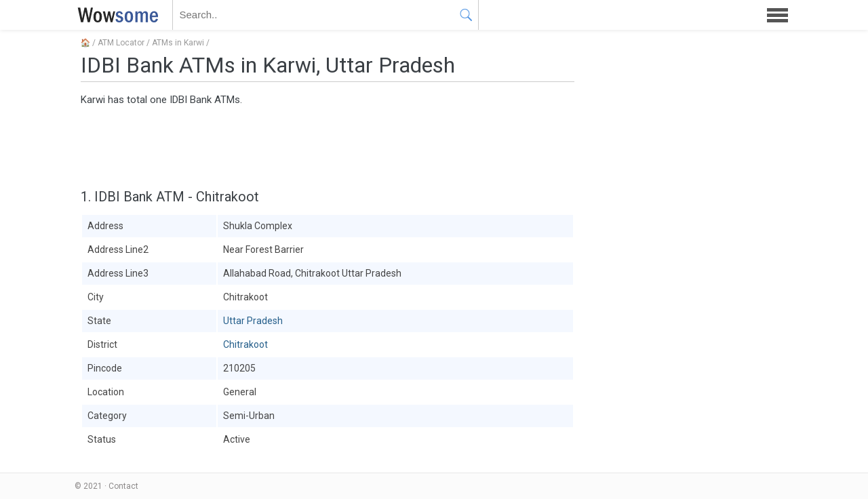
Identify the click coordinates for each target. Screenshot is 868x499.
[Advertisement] (328, 146)
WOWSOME (115, 15)
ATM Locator (121, 43)
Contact (123, 486)
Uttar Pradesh (253, 321)
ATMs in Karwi (178, 43)
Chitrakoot (245, 344)
